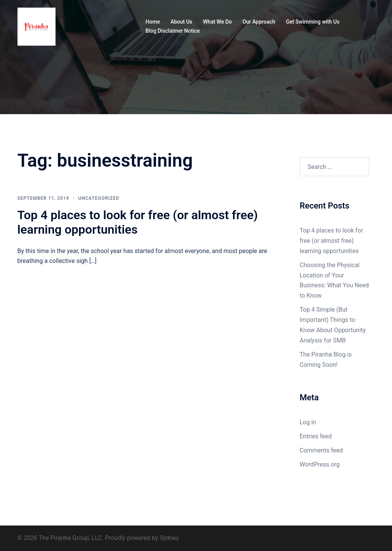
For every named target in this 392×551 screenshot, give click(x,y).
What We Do (217, 22)
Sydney (169, 538)
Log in (308, 422)
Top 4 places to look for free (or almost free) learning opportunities (138, 222)
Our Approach (259, 22)
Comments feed (321, 450)
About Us (181, 22)
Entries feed (316, 436)
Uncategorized (99, 198)
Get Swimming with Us (313, 22)
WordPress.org (320, 464)
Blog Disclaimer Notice (173, 31)
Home (153, 22)
